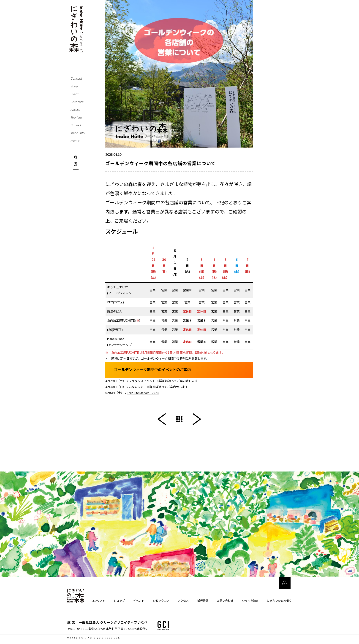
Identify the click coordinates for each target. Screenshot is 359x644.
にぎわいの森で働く (279, 601)
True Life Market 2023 (143, 393)
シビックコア (161, 601)
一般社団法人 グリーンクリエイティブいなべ (113, 623)
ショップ (119, 601)
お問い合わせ (225, 601)
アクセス (183, 601)
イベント (139, 601)
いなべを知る (250, 601)
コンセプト (98, 601)
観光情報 (203, 601)
